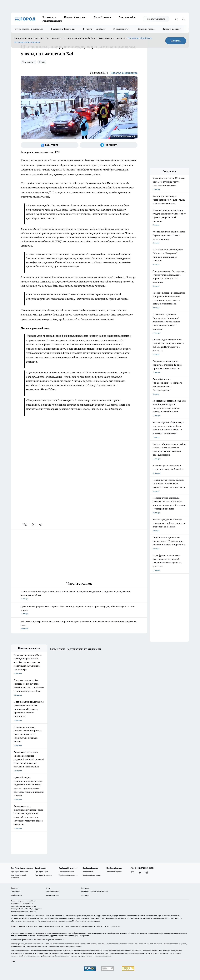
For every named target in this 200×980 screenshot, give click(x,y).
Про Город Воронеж (90, 868)
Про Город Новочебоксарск (22, 868)
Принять (176, 41)
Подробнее (84, 936)
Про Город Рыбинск (66, 872)
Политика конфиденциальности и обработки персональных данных (37, 940)
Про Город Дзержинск (44, 875)
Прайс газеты (16, 895)
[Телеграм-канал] (109, 145)
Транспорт (29, 62)
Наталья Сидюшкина (124, 73)
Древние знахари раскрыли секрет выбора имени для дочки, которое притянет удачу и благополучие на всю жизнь (79, 610)
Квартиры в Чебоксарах (63, 29)
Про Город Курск (42, 872)
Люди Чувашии (102, 17)
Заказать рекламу (172, 29)
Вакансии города (146, 29)
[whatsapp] (34, 525)
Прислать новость (156, 19)
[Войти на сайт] (183, 19)
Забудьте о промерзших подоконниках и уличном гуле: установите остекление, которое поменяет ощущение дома (79, 625)
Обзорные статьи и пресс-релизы (95, 891)
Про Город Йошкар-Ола (68, 868)
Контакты (85, 888)
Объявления (16, 891)
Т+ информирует (121, 29)
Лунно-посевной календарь (29, 29)
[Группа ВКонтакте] (50, 145)
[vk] (25, 525)
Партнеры (85, 895)
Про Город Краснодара (92, 875)
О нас (48, 888)
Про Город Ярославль (20, 872)
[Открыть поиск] (176, 19)
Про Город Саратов (114, 872)
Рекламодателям (52, 21)
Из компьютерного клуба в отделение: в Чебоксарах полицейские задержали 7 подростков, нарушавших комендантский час (79, 595)
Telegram (15, 888)
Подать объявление (75, 17)
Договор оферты (53, 891)
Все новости (49, 17)
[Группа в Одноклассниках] (140, 872)
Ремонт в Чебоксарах (94, 29)
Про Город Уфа (88, 872)
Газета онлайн (127, 17)
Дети (42, 62)
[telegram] (42, 525)
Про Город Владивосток (68, 875)
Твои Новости (40, 868)
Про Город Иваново (114, 868)
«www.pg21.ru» (30, 901)
